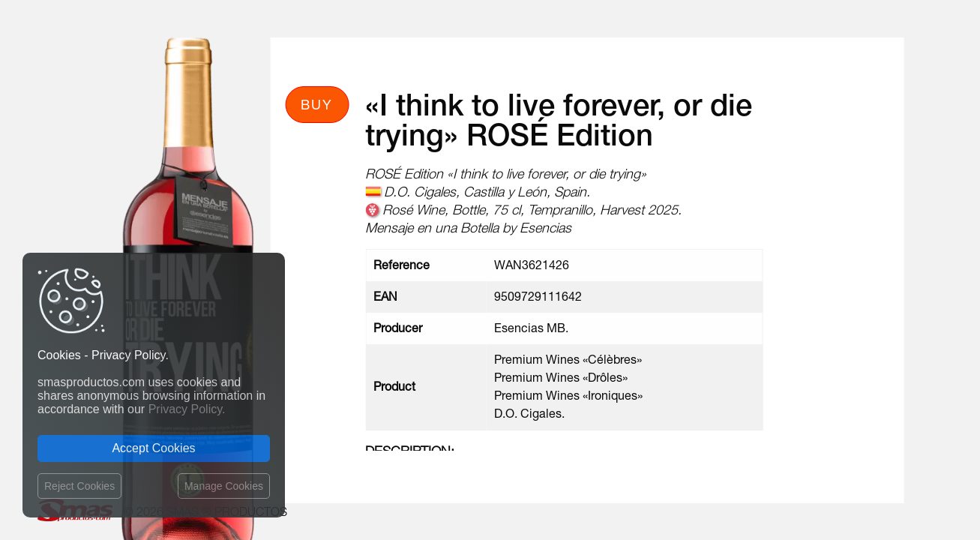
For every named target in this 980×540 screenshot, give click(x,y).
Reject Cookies (79, 486)
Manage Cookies (224, 486)
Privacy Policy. (187, 409)
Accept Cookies (153, 448)
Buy (317, 104)
